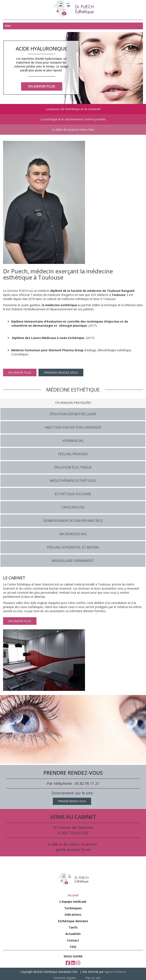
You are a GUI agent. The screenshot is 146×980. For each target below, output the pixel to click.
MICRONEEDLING (73, 534)
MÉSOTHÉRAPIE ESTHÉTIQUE (73, 481)
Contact (73, 940)
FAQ (73, 947)
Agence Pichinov (115, 972)
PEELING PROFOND (73, 454)
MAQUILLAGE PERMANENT (73, 561)
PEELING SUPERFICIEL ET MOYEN (73, 547)
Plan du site (93, 978)
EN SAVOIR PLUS (20, 372)
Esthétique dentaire (73, 921)
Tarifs (73, 927)
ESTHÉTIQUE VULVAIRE (73, 494)
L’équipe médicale (73, 901)
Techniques (73, 908)
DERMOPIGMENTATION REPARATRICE (73, 521)
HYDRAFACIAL (73, 441)
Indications (73, 914)
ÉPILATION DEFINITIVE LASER (73, 414)
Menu (8, 26)
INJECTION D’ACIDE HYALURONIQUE (73, 427)
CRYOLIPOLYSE (73, 507)
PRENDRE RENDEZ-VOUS (61, 372)
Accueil (73, 895)
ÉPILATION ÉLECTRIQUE (73, 467)
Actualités (73, 934)
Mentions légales (65, 978)
